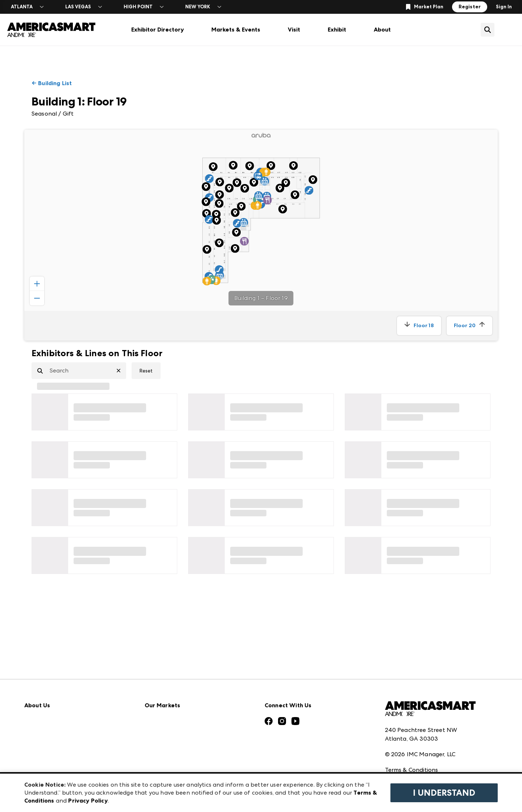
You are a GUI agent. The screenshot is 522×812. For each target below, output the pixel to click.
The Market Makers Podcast (64, 722)
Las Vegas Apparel (170, 722)
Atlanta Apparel (168, 674)
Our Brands (40, 738)
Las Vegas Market (169, 738)
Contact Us (40, 754)
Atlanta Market (166, 690)
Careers (35, 770)
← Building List (52, 83)
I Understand (444, 793)
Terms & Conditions (412, 723)
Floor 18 (419, 326)
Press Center (42, 690)
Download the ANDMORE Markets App (79, 706)
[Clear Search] (121, 370)
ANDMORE (160, 770)
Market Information (52, 674)
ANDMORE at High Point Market (190, 754)
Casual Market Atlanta (176, 706)
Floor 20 (469, 326)
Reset (146, 371)
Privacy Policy (403, 739)
